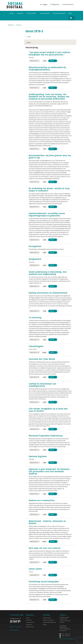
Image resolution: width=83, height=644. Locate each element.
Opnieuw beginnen (38, 456)
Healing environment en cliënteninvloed (48, 293)
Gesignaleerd (35, 259)
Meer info (34, 61)
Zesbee (45, 624)
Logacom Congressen (48, 620)
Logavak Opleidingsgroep (49, 622)
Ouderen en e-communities (42, 500)
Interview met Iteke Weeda (42, 359)
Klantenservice (68, 4)
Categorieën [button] (32, 13)
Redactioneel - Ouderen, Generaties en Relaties (47, 522)
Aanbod (20, 13)
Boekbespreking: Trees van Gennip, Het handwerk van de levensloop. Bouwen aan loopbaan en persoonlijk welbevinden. (49, 96)
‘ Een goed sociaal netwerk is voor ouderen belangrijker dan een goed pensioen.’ (50, 53)
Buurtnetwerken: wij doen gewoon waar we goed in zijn (50, 156)
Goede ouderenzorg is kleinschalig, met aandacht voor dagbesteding (48, 273)
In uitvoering (35, 317)
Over (70, 13)
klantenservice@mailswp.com (67, 639)
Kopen (53, 61)
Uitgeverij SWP (47, 618)
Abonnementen (59, 13)
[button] (72, 18)
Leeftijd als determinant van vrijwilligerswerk (42, 385)
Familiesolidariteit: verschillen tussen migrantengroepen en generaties (47, 214)
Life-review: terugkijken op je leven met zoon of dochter (48, 410)
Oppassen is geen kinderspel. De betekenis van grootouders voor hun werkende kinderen (49, 471)
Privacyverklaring (14, 630)
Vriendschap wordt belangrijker (44, 581)
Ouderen (19, 25)
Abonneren (29, 624)
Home (12, 13)
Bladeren (11, 25)
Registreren (55, 4)
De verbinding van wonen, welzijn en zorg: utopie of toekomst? (49, 189)
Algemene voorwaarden (16, 627)
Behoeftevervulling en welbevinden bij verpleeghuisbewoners (47, 68)
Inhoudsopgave (36, 346)
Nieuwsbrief (45, 13)
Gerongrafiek (35, 246)
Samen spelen (35, 569)
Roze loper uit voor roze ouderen (45, 548)
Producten (29, 620)
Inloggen (44, 4)
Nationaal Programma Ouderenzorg (46, 435)
